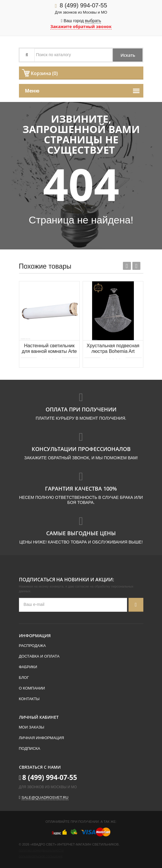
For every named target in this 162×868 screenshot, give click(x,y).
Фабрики (28, 667)
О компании (32, 688)
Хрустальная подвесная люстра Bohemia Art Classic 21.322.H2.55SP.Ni (113, 349)
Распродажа (32, 646)
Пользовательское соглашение (41, 857)
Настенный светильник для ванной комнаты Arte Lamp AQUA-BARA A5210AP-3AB (49, 349)
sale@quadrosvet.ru (45, 798)
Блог (24, 678)
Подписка (30, 748)
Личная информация (42, 738)
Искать (128, 55)
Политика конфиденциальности (41, 851)
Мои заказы (32, 727)
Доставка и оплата (39, 656)
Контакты (29, 699)
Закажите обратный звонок (81, 26)
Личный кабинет (39, 717)
